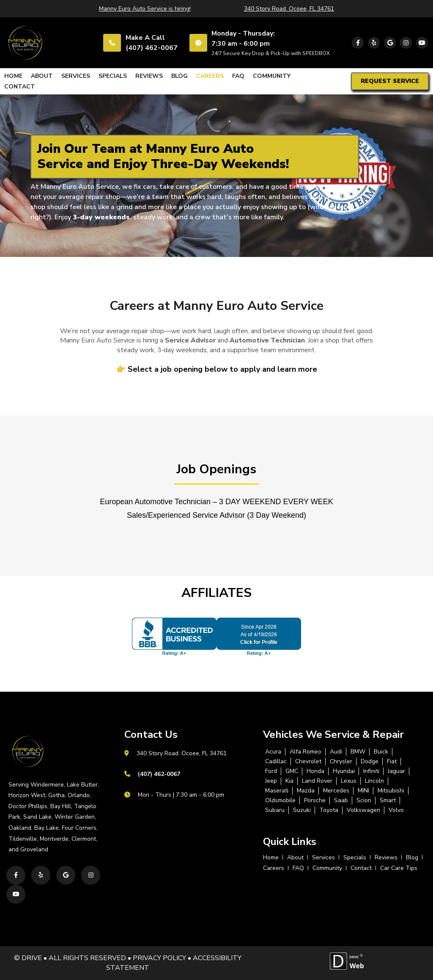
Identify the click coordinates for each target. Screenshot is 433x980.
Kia (289, 781)
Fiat (392, 762)
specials (113, 76)
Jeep (271, 781)
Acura (273, 752)
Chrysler (341, 762)
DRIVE (32, 958)
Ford (271, 771)
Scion (364, 801)
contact (20, 87)
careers (210, 76)
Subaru (275, 810)
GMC (292, 771)
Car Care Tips (399, 868)
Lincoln (374, 781)
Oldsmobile (280, 801)
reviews (149, 76)
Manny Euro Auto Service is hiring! (145, 9)
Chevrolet (308, 762)
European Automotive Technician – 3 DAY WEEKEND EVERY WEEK (216, 502)
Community (272, 76)
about (42, 76)
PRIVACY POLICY (159, 958)
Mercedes (336, 791)
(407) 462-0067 (152, 48)
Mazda (306, 791)
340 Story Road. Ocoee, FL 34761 (289, 9)
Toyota (329, 810)
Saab (341, 801)
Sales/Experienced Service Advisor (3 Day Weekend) (216, 515)
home (13, 76)
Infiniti (371, 771)
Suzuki (302, 810)
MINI (363, 791)
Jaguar (396, 771)
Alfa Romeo (306, 752)
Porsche (315, 801)
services (76, 76)
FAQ (238, 76)
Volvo (396, 810)
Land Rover (317, 781)
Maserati (277, 791)
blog (180, 76)
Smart (388, 801)
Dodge (370, 762)
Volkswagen (363, 810)
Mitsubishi (391, 791)
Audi (336, 752)
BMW (358, 752)
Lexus (349, 781)
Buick (381, 752)
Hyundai (344, 771)
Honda (315, 771)
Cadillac (276, 762)
